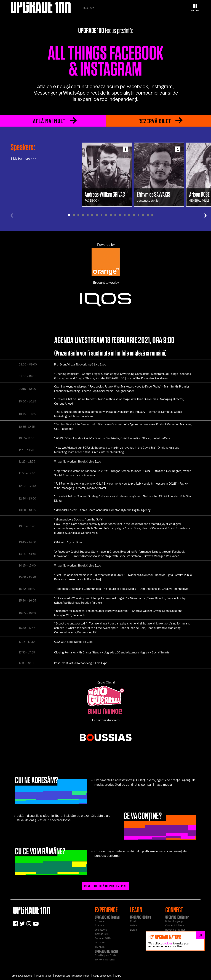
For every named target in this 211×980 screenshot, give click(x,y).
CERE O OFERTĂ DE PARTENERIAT (105, 886)
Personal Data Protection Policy (72, 976)
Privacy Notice (44, 976)
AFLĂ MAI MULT (55, 121)
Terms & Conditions (21, 976)
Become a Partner (175, 930)
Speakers (100, 921)
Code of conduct (102, 976)
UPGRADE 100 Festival (108, 917)
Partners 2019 (103, 938)
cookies (167, 944)
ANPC (118, 976)
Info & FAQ (101, 943)
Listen (133, 930)
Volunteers (101, 930)
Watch (133, 926)
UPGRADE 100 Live (141, 917)
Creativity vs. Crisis (105, 955)
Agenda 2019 (102, 934)
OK (200, 935)
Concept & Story (175, 926)
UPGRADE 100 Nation (177, 917)
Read (133, 921)
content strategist (159, 197)
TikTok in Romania (105, 960)
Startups (100, 926)
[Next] (205, 215)
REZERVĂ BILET (160, 121)
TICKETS (100, 947)
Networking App (174, 921)
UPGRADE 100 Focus (107, 951)
